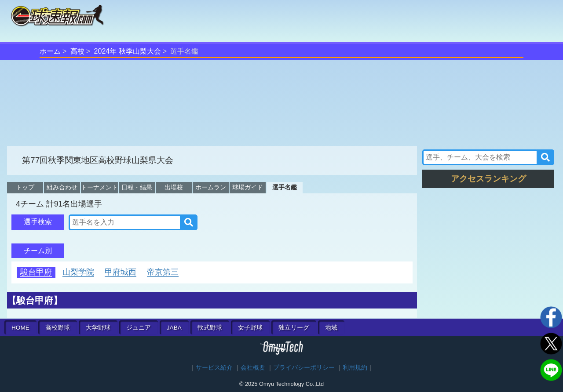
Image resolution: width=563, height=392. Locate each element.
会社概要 (253, 368)
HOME (20, 328)
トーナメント (99, 187)
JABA (174, 328)
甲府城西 (121, 272)
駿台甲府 (36, 272)
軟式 (210, 328)
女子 (250, 328)
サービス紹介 (214, 368)
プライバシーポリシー (304, 368)
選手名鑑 (285, 187)
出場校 (174, 187)
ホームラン (211, 187)
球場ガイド (248, 187)
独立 (294, 328)
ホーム (50, 51)
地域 (331, 328)
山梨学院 (78, 272)
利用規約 (355, 368)
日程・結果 (137, 187)
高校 (77, 51)
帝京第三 (163, 272)
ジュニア (139, 328)
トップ (25, 187)
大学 (98, 328)
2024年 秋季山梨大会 (128, 51)
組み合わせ (62, 187)
